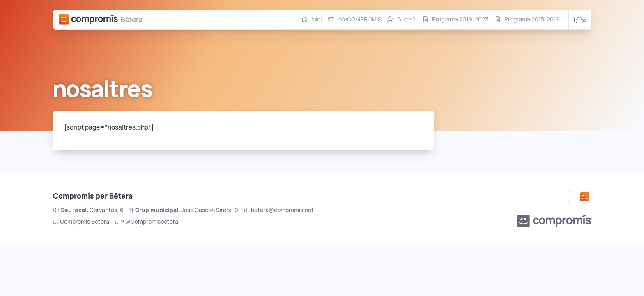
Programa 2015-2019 (532, 19)
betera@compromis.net (282, 210)
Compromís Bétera (85, 222)
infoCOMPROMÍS (359, 19)
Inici (316, 19)
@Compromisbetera (152, 222)
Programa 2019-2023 (460, 19)
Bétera (132, 20)
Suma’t (407, 19)
